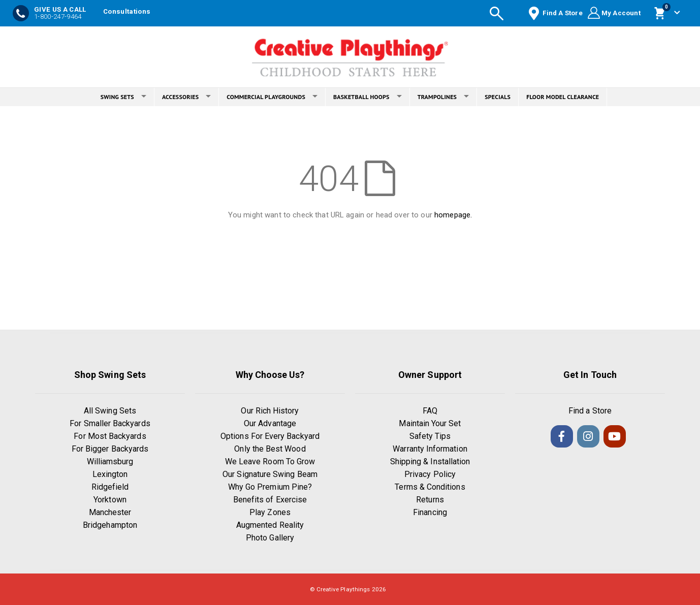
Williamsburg (110, 461)
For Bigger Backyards (110, 449)
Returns (430, 500)
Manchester (110, 512)
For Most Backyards (110, 436)
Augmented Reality (270, 525)
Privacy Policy (430, 474)
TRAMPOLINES (443, 97)
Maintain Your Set (430, 423)
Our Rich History (270, 411)
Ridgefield (110, 487)
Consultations (127, 11)
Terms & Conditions (430, 487)
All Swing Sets (110, 411)
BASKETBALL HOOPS (368, 97)
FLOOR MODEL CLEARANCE (563, 97)
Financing (430, 512)
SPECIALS (498, 97)
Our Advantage (270, 423)
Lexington (110, 474)
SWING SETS (123, 97)
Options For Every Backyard (270, 436)
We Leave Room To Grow (270, 461)
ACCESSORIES (186, 97)
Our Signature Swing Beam (270, 474)
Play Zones (270, 512)
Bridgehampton (110, 525)
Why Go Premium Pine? (270, 487)
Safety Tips (430, 436)
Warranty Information (430, 449)
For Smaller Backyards (110, 423)
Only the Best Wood (270, 449)
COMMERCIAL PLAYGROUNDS (272, 97)
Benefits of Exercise (270, 500)
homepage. (453, 215)
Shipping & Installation (430, 461)
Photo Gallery (270, 538)
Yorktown (110, 500)
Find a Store (590, 411)
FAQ (430, 411)
